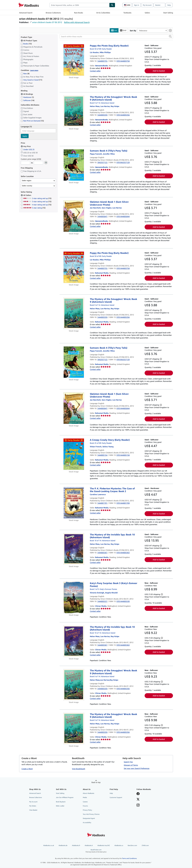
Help (169, 5)
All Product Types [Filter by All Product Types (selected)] (29, 40)
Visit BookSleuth (79, 769)
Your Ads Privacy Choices (91, 814)
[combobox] (79, 5)
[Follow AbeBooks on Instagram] (138, 805)
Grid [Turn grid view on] (123, 30)
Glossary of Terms (131, 765)
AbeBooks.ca (119, 846)
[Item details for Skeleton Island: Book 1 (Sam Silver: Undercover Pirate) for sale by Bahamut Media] (74, 408)
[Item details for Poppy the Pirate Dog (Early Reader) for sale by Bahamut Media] (74, 267)
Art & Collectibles (103, 13)
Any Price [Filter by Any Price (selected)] (26, 146)
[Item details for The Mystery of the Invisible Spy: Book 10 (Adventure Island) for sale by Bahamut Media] (74, 549)
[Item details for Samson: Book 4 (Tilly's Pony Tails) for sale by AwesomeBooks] (74, 165)
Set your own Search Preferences (137, 768)
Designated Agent (89, 818)
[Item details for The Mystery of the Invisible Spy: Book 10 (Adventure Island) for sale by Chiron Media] (74, 641)
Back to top (96, 782)
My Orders (33, 806)
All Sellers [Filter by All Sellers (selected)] (27, 195)
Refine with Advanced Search (77, 22)
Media (85, 798)
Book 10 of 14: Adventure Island (103, 540)
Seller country (27, 186)
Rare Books (79, 13)
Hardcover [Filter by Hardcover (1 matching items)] (27, 97)
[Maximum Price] (38, 163)
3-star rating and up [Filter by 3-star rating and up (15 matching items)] (37, 202)
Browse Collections (53, 13)
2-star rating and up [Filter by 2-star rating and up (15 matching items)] (37, 198)
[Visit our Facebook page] (138, 794)
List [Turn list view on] (114, 30)
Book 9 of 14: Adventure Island (102, 103)
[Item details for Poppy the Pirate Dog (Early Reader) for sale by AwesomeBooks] (74, 60)
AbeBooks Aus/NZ (104, 846)
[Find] (112, 5)
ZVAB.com (145, 846)
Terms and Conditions (129, 858)
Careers (85, 802)
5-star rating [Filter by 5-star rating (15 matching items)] (34, 208)
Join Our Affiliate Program (65, 798)
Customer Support (116, 798)
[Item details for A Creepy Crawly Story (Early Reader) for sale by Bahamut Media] (74, 454)
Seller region (27, 181)
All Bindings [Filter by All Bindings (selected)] (27, 94)
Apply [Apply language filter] (25, 136)
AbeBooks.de (63, 846)
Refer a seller (60, 806)
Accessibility (87, 823)
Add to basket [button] (159, 71)
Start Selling (168, 13)
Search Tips (128, 762)
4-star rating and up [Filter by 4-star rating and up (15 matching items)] (37, 205)
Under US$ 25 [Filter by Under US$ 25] (28, 149)
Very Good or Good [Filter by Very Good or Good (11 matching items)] (31, 80)
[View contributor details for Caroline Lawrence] (98, 494)
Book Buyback (61, 802)
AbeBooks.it (89, 846)
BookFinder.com (96, 851)
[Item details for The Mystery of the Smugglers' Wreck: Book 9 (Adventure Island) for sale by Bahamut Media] (74, 313)
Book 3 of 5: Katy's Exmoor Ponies (103, 589)
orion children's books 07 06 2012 (47, 22)
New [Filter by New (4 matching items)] (25, 74)
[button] (170, 37)
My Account (147, 5)
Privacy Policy (87, 810)
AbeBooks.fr (76, 846)
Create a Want (27, 769)
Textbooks (127, 13)
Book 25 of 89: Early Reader (101, 443)
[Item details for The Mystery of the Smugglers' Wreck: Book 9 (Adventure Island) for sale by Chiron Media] (74, 685)
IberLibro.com (132, 846)
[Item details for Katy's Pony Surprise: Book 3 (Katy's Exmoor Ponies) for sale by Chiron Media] (74, 598)
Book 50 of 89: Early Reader (101, 49)
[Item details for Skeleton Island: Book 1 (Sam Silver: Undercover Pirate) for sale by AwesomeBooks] (74, 216)
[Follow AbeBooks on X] (138, 800)
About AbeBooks (88, 793)
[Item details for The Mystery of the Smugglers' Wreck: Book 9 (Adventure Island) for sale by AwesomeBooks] (74, 111)
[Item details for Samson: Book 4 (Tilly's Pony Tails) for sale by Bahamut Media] (74, 362)
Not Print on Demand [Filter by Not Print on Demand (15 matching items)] (32, 121)
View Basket (33, 810)
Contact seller (95, 71)
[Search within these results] (116, 37)
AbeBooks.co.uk (49, 846)
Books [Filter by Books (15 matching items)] (26, 44)
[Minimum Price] (25, 163)
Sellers (147, 13)
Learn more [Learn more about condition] (34, 70)
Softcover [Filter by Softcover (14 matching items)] (28, 100)
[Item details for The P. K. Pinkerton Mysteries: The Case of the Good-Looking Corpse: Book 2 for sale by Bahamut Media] (74, 503)
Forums (85, 806)
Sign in (137, 5)
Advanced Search (26, 13)
